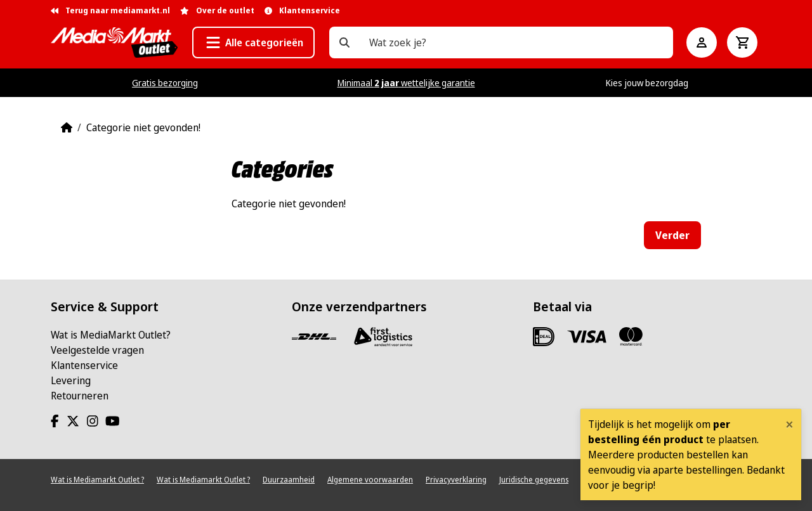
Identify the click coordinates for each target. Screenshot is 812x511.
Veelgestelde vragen (97, 350)
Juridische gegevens (534, 480)
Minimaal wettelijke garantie (406, 83)
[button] (253, 42)
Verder (672, 235)
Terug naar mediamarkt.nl (110, 10)
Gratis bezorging (165, 83)
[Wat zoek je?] (344, 42)
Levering (71, 380)
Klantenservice (84, 365)
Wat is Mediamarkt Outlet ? (97, 480)
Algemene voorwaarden (370, 480)
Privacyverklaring (456, 480)
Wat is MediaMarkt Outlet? (111, 335)
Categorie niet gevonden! (143, 127)
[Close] (789, 424)
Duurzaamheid (289, 480)
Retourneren (80, 396)
